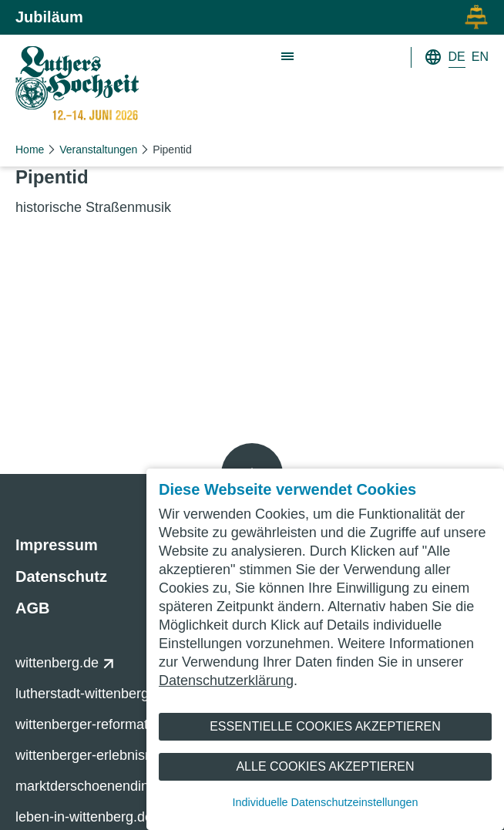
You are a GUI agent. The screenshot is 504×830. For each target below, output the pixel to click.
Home (30, 150)
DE (457, 57)
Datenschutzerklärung (226, 680)
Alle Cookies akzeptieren (325, 766)
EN (480, 57)
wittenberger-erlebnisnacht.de (115, 755)
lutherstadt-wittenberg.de (100, 694)
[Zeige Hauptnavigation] (288, 57)
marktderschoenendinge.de (108, 786)
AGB (32, 608)
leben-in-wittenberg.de (92, 817)
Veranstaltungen (98, 150)
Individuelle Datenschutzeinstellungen (326, 802)
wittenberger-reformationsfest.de (123, 724)
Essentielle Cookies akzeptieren (325, 726)
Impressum (57, 545)
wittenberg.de (65, 663)
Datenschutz (61, 576)
